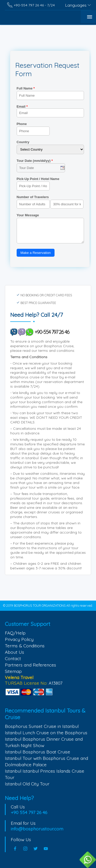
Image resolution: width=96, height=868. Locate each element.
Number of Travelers (33, 197)
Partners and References (30, 665)
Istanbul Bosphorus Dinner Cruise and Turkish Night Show (44, 742)
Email (50, 111)
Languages (76, 5)
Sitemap (13, 671)
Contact (13, 658)
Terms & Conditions (25, 646)
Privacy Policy (19, 639)
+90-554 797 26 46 (52, 332)
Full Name (26, 88)
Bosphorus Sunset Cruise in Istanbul (42, 726)
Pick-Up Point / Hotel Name (38, 179)
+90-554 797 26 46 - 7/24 (34, 5)
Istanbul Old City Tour (27, 784)
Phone (22, 124)
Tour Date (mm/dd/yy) (35, 161)
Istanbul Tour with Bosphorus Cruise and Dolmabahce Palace (46, 761)
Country (23, 142)
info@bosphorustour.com (37, 829)
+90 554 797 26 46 (29, 812)
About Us (14, 652)
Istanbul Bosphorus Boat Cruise (38, 752)
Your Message (28, 215)
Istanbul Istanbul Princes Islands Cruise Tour (45, 774)
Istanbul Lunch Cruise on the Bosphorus (46, 732)
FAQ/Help (15, 633)
